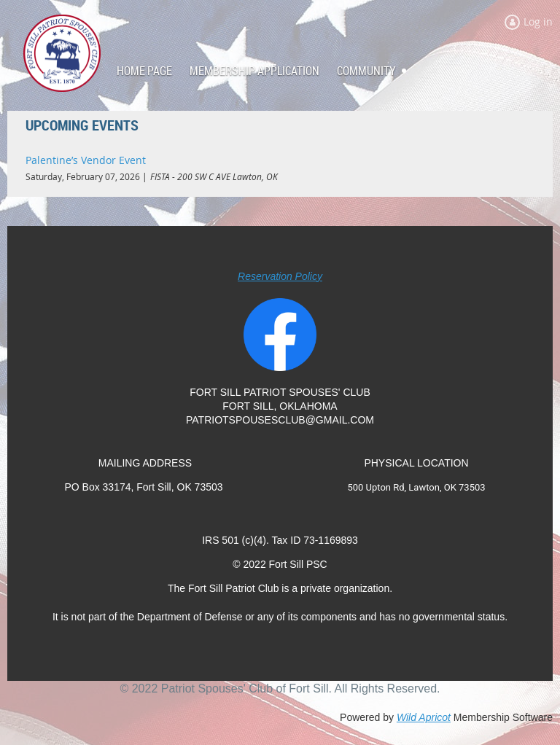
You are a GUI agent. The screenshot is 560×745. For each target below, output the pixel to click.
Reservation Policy (280, 276)
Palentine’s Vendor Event (86, 160)
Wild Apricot (424, 717)
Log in (538, 22)
